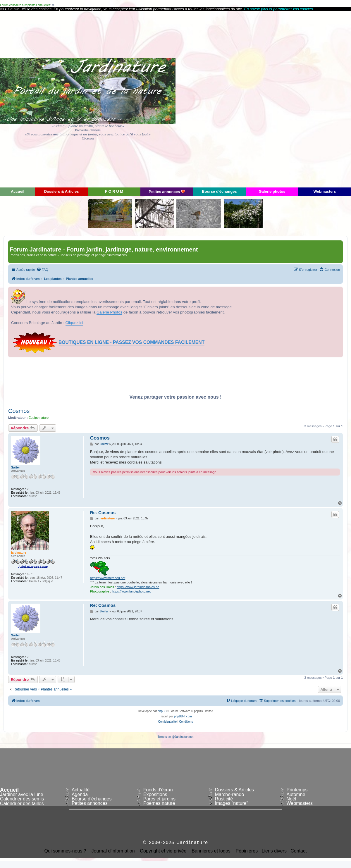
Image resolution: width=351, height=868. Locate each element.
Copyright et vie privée (163, 851)
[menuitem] (42, 270)
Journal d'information (113, 851)
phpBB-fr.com (183, 716)
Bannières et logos (211, 851)
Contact (298, 851)
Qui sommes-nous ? (65, 851)
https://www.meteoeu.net (108, 578)
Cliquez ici (74, 323)
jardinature (19, 553)
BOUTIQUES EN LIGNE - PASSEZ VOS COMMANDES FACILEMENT (131, 342)
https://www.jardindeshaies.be (138, 587)
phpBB (162, 711)
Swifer (16, 467)
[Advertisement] (298, 99)
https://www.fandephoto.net (131, 591)
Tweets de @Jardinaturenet (175, 737)
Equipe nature (39, 418)
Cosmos (19, 411)
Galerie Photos (109, 312)
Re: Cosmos (103, 513)
